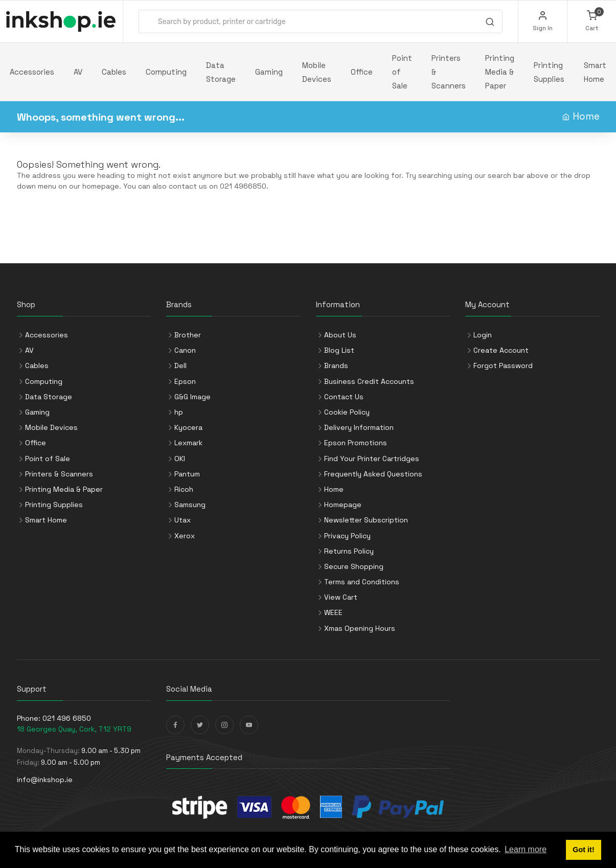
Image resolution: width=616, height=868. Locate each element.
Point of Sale (402, 72)
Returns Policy (349, 551)
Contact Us (344, 397)
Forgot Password (503, 366)
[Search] (490, 23)
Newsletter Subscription (366, 520)
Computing (166, 72)
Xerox (185, 536)
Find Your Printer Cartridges (372, 459)
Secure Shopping (354, 566)
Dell (180, 366)
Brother (188, 335)
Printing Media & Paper (500, 72)
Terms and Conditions (362, 582)
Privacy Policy (347, 536)
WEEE (333, 612)
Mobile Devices (317, 72)
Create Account (501, 350)
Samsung (190, 505)
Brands (336, 366)
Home (586, 116)
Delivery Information (359, 427)
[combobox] (321, 21)
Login (483, 335)
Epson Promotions (356, 443)
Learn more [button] (526, 849)
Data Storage (221, 72)
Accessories (32, 72)
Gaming (269, 72)
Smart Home (595, 72)
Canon (185, 350)
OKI (180, 459)
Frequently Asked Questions (373, 474)
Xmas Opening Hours (360, 628)
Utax (182, 520)
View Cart (341, 597)
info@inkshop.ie (45, 780)
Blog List (339, 350)
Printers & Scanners (449, 72)
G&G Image (192, 397)
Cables (114, 72)
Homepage (343, 505)
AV (78, 72)
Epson (185, 381)
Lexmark (188, 443)
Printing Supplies (549, 72)
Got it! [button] (583, 850)
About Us (340, 335)
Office (362, 72)
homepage (101, 186)
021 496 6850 (67, 718)
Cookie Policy (347, 412)
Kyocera (188, 427)
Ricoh (184, 489)
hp (179, 412)
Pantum (187, 474)
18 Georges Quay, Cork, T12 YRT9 (74, 729)
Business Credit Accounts (369, 381)
